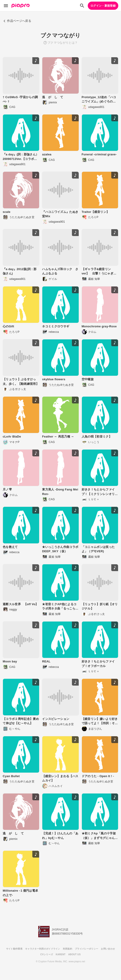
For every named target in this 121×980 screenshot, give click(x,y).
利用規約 (68, 949)
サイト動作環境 (14, 949)
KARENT (61, 954)
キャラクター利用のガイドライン (43, 949)
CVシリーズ (47, 954)
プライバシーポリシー (87, 949)
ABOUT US (75, 954)
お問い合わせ (108, 949)
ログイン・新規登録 (103, 6)
